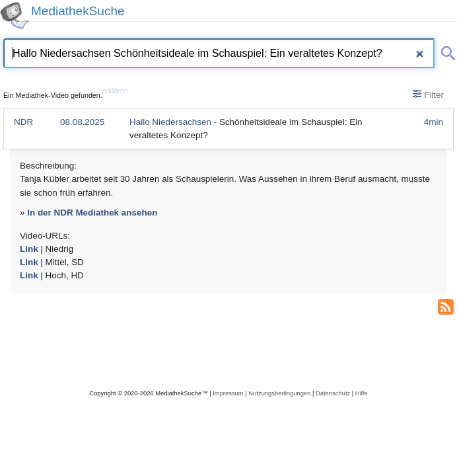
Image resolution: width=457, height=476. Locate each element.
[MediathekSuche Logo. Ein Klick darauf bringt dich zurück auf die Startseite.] (15, 16)
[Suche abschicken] (446, 51)
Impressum (228, 393)
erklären (115, 91)
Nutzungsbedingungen (279, 393)
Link (29, 249)
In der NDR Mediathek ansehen (92, 213)
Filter (428, 95)
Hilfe (362, 393)
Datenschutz (333, 393)
